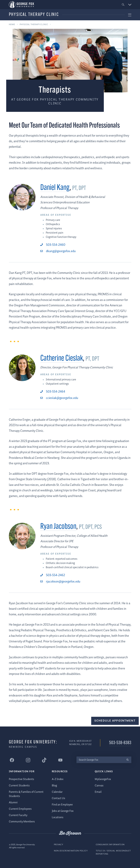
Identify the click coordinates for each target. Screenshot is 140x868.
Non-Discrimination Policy (71, 851)
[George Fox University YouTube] (61, 760)
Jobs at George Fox (63, 811)
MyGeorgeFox (103, 779)
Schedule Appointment (115, 721)
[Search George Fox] (100, 760)
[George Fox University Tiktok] (44, 760)
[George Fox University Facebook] (12, 760)
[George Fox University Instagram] (28, 760)
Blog (54, 785)
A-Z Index (58, 779)
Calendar (57, 792)
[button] (123, 5)
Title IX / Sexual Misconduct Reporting (113, 852)
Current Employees (20, 809)
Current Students (19, 785)
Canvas (99, 785)
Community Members (22, 822)
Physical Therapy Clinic (34, 15)
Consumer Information (110, 844)
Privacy (59, 844)
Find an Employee (62, 804)
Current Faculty (18, 815)
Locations (58, 817)
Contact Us (58, 798)
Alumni (13, 803)
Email (98, 792)
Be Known (70, 833)
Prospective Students (21, 779)
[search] (128, 760)
